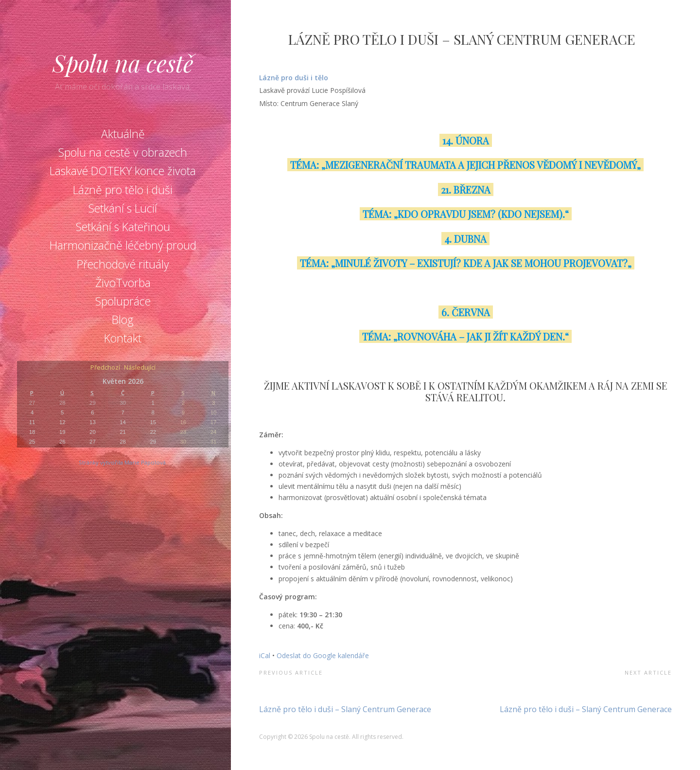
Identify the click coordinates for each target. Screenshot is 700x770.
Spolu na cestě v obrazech (123, 152)
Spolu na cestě (123, 63)
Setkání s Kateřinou (123, 227)
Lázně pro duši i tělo (295, 78)
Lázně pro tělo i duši (123, 190)
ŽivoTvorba (123, 283)
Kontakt (123, 338)
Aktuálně (123, 134)
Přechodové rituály (123, 264)
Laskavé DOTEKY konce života (123, 171)
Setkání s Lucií (123, 208)
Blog (123, 320)
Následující (140, 368)
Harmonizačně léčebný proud (123, 245)
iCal (265, 655)
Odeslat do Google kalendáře (323, 655)
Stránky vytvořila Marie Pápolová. (123, 462)
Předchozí (105, 368)
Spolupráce (123, 301)
